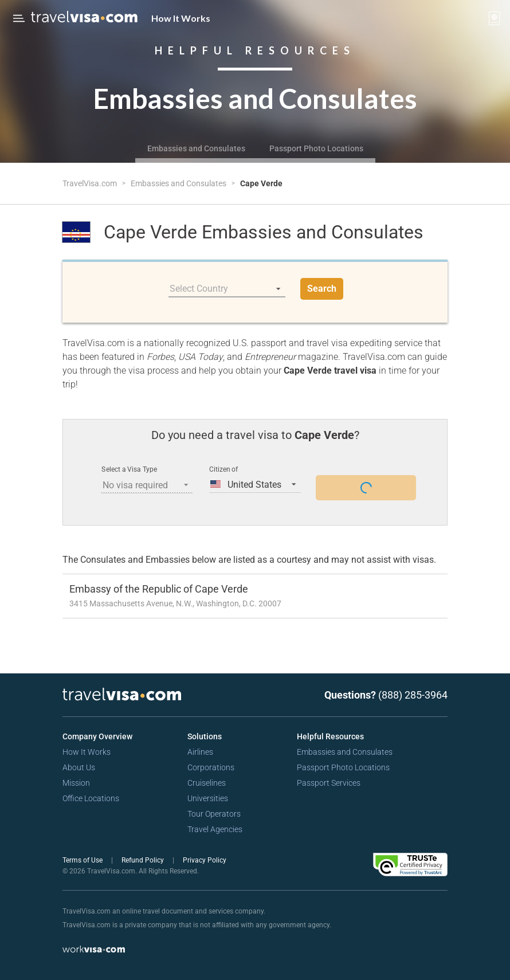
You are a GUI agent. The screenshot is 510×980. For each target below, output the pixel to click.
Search (322, 289)
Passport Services (329, 783)
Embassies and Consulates (196, 148)
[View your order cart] (495, 18)
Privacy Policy (205, 860)
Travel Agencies (215, 829)
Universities (208, 798)
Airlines (200, 752)
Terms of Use (83, 860)
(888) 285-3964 (413, 695)
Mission (76, 783)
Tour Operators (214, 814)
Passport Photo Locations (316, 148)
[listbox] (227, 289)
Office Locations (91, 798)
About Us (79, 767)
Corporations (211, 767)
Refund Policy (144, 860)
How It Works (181, 18)
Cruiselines (207, 783)
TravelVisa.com (91, 183)
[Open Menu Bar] (19, 18)
